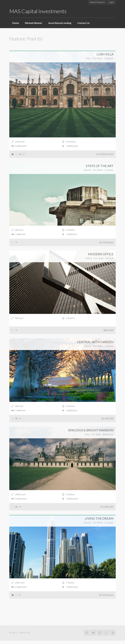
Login (111, 2)
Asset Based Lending (60, 23)
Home (16, 23)
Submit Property (97, 2)
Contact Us (83, 23)
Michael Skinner (34, 23)
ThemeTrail (24, 636)
